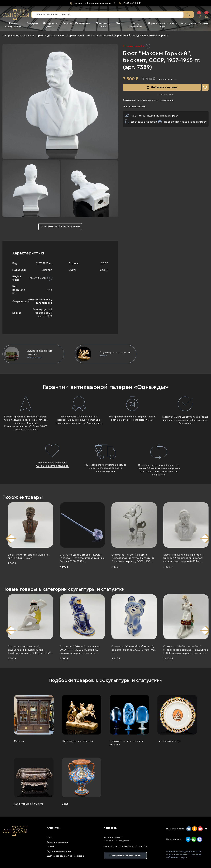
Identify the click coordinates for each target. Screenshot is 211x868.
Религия (68, 23)
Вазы (65, 804)
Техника (203, 23)
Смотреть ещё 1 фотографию (60, 227)
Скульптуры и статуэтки (74, 36)
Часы (119, 23)
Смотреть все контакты (125, 855)
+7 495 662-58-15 (113, 838)
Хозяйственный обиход (29, 804)
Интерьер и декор (44, 36)
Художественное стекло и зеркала (127, 743)
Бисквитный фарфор (155, 36)
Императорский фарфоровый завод (116, 36)
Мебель (19, 741)
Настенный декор (169, 741)
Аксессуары (188, 23)
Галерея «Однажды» (16, 36)
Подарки (32, 23)
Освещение (82, 23)
